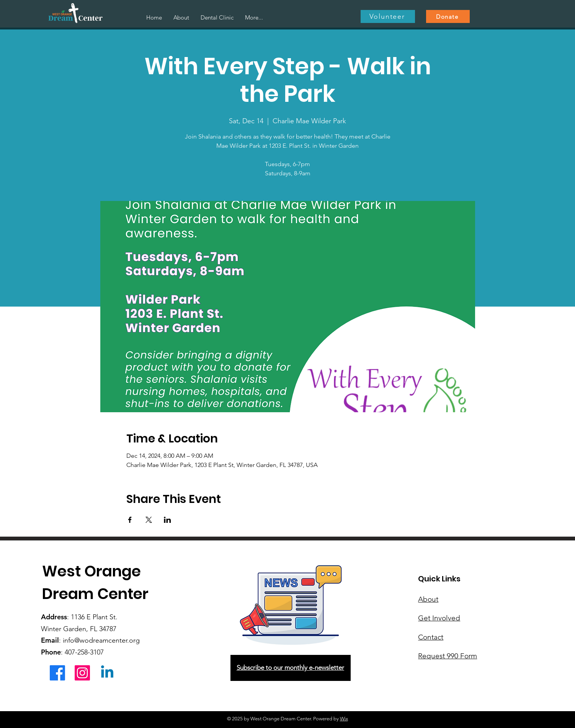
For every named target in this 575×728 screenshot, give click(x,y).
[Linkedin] (107, 673)
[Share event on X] (149, 520)
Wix (344, 719)
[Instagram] (82, 673)
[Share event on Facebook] (130, 520)
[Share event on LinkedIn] (167, 520)
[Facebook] (57, 673)
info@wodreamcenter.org (101, 640)
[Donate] (448, 16)
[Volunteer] (388, 16)
